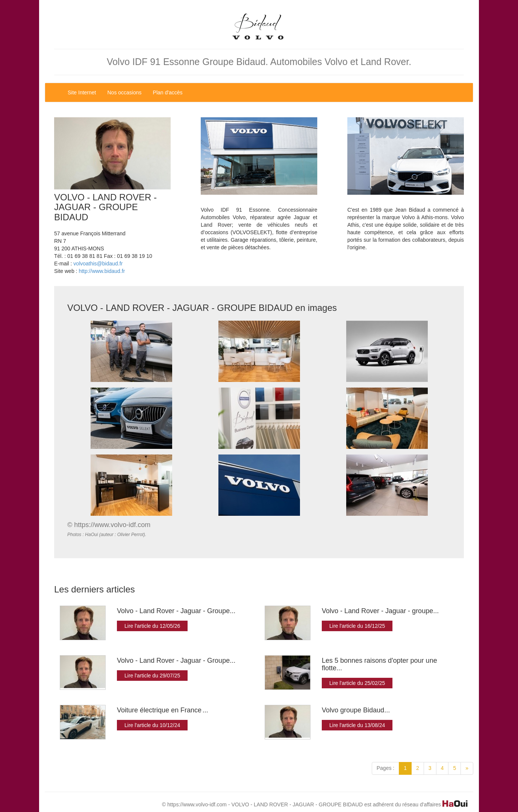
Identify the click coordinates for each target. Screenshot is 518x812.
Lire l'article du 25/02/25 (357, 683)
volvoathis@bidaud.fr (98, 264)
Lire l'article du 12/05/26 (152, 626)
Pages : (385, 768)
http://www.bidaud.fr (102, 271)
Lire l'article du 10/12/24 (152, 725)
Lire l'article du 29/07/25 (152, 676)
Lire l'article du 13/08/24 (357, 725)
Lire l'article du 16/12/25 (357, 626)
